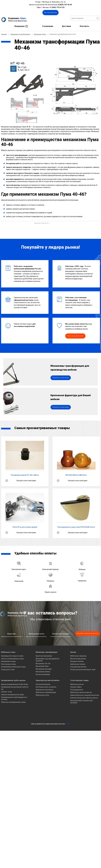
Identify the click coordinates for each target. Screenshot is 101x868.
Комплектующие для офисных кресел (84, 707)
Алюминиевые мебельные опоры (13, 676)
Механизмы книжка (43, 681)
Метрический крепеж (78, 668)
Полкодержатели (77, 699)
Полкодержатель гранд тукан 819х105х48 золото (76, 536)
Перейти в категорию (61, 382)
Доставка (66, 25)
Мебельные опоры (8, 661)
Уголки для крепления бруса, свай (83, 679)
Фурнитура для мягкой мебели (48, 689)
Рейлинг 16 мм (6, 701)
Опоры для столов (8, 679)
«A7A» (68, 733)
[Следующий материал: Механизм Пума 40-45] (42, 222)
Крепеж (73, 661)
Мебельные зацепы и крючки (81, 701)
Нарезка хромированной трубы (13, 704)
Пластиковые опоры (8, 673)
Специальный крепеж (78, 676)
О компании (48, 25)
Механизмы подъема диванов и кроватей (48, 669)
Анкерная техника (77, 670)
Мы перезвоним (50, 13)
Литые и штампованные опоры (12, 668)
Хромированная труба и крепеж (13, 689)
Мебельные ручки (77, 693)
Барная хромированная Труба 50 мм (14, 693)
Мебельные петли (42, 704)
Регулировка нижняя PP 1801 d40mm (25, 484)
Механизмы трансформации (47, 661)
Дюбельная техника (78, 673)
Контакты (84, 25)
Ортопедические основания (46, 696)
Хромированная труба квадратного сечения (14, 707)
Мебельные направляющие (46, 701)
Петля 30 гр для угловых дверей (25, 536)
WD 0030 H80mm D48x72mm (76, 484)
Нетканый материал (43, 693)
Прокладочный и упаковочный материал (81, 711)
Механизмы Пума (42, 675)
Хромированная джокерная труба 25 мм (15, 697)
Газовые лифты (76, 696)
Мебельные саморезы (78, 665)
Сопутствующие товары (79, 689)
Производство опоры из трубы (12, 665)
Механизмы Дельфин (44, 678)
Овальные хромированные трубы (13, 711)
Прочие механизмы (43, 683)
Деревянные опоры (8, 670)
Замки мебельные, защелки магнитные (85, 704)
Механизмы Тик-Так (43, 673)
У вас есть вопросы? (75, 335)
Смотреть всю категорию (26, 490)
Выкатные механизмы (44, 665)
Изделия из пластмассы (45, 699)
